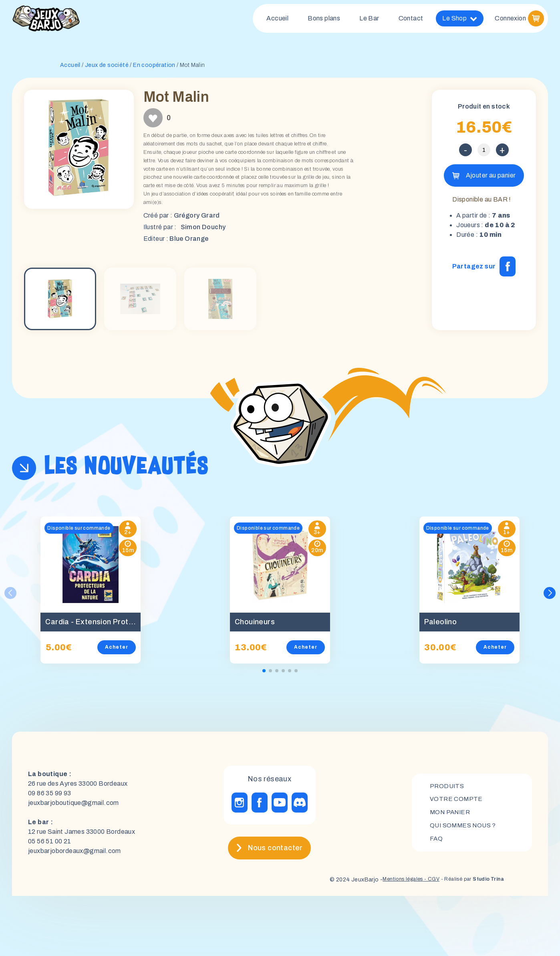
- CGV (421, 882)
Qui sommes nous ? (465, 829)
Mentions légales (388, 882)
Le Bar (369, 20)
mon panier (451, 815)
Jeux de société (107, 68)
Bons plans (324, 20)
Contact (411, 20)
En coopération (154, 68)
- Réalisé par (467, 882)
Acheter (117, 650)
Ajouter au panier (491, 178)
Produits (448, 788)
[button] (550, 596)
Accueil (277, 20)
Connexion (510, 20)
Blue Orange (189, 241)
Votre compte (457, 802)
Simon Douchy (203, 230)
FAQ (436, 842)
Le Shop (460, 20)
